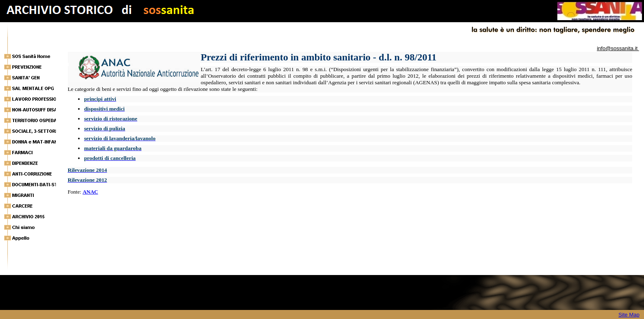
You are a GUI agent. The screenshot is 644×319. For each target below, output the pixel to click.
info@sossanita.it (618, 48)
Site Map (629, 315)
